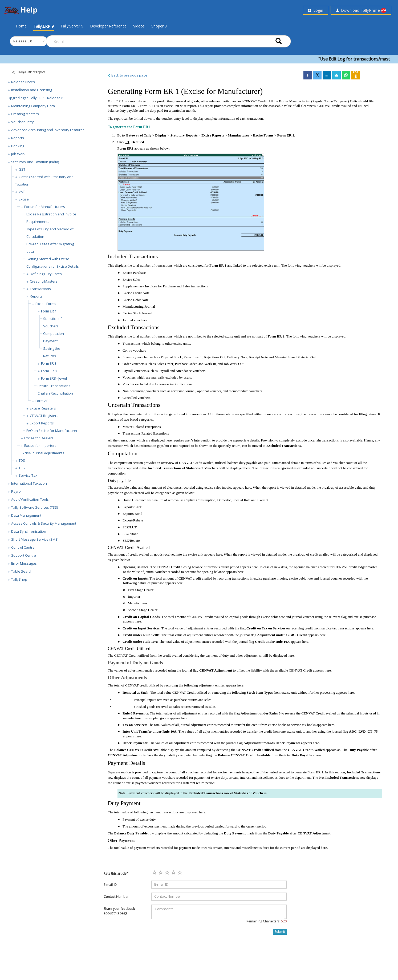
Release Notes (23, 82)
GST (22, 169)
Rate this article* (116, 873)
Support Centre (24, 555)
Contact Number (116, 897)
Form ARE (43, 401)
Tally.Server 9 (72, 26)
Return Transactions (54, 386)
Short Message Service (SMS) (35, 539)
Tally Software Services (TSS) (34, 507)
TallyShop (19, 579)
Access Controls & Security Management (44, 523)
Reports (18, 138)
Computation (54, 334)
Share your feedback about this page (119, 911)
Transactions (40, 289)
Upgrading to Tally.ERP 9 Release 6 (35, 98)
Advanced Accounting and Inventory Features (48, 130)
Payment (50, 341)
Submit (280, 932)
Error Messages (24, 563)
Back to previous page (127, 75)
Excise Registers (43, 408)
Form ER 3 (49, 363)
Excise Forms (46, 304)
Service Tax (28, 475)
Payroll (17, 491)
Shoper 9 (159, 26)
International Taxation (29, 483)
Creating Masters (25, 114)
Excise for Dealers (39, 438)
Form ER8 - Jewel (54, 378)
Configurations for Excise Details (53, 266)
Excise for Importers (40, 445)
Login (316, 10)
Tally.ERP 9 (44, 26)
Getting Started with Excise (48, 259)
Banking (18, 146)
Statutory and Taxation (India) (35, 162)
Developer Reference (108, 26)
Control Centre (23, 547)
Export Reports (42, 423)
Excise (24, 199)
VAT (22, 192)
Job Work (18, 154)
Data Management (26, 515)
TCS (22, 468)
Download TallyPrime (361, 10)
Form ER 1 (49, 311)
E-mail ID (110, 885)
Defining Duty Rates (46, 274)
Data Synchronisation (29, 531)
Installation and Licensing (32, 90)
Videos (139, 26)
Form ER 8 (49, 371)
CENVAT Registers (44, 416)
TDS (22, 460)
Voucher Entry (23, 122)
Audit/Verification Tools (30, 499)
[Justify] (27, 73)
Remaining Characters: (267, 921)
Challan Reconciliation (55, 393)
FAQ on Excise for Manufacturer (52, 431)
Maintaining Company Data (33, 106)
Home (21, 26)
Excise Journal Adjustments (42, 453)
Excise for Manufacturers (45, 207)
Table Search (22, 571)
